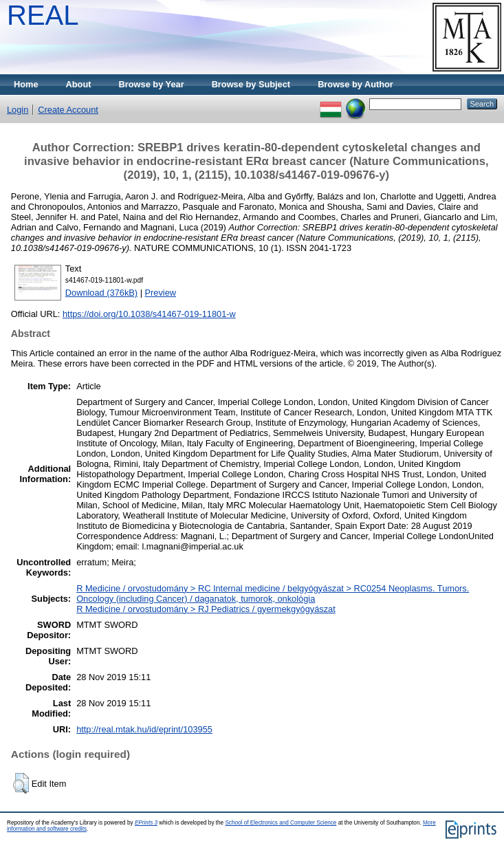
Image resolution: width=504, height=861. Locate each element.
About (79, 84)
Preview (161, 293)
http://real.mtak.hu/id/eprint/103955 (144, 729)
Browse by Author (355, 84)
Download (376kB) (101, 293)
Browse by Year (152, 84)
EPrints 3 (146, 823)
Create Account (68, 110)
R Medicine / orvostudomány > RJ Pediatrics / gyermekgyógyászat (206, 609)
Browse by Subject (251, 84)
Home (26, 84)
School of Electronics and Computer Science (281, 823)
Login (18, 110)
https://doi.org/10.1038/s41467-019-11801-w (149, 314)
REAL (43, 15)
